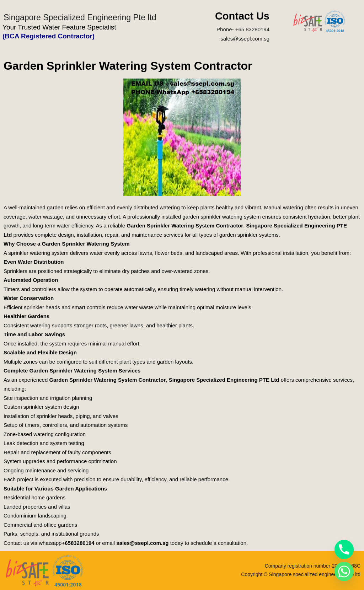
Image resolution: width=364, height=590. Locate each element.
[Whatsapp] (344, 572)
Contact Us (242, 16)
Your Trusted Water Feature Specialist (59, 27)
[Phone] (344, 549)
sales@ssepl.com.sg (245, 39)
